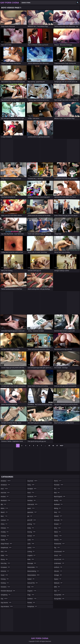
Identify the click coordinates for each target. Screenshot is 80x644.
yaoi (57, 591)
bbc (4, 504)
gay (4, 599)
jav (30, 516)
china (4, 524)
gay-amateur (7, 606)
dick (4, 551)
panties (31, 602)
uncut (58, 555)
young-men (59, 599)
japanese (32, 512)
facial (5, 575)
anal (4, 489)
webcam (58, 583)
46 (53, 446)
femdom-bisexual (8, 591)
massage (32, 563)
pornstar (59, 485)
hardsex (32, 500)
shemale (58, 520)
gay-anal (32, 481)
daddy (5, 540)
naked (31, 579)
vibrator (58, 571)
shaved (58, 516)
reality (58, 500)
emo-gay (6, 563)
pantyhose (32, 606)
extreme (5, 571)
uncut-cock (59, 559)
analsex (5, 496)
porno (58, 481)
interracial (33, 504)
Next (62, 446)
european (5, 567)
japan (31, 508)
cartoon (5, 520)
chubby (5, 532)
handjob (32, 489)
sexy (57, 512)
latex (31, 540)
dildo (4, 555)
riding (58, 508)
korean (31, 536)
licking (31, 551)
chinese (5, 528)
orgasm (32, 591)
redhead (59, 504)
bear (4, 516)
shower (58, 524)
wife (57, 587)
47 (57, 446)
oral (31, 587)
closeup (5, 536)
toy (57, 548)
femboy (5, 583)
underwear (59, 563)
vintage (58, 575)
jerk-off (32, 520)
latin (31, 544)
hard (31, 493)
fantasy (5, 579)
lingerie (32, 555)
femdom (6, 587)
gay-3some (6, 602)
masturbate (33, 567)
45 (49, 446)
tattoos (58, 540)
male (31, 559)
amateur (6, 481)
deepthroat (6, 548)
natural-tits (33, 583)
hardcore (32, 496)
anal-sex (5, 493)
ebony (4, 559)
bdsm (5, 508)
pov (57, 489)
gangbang (6, 595)
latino (31, 548)
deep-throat (7, 544)
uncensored (60, 551)
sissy (58, 528)
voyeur (58, 579)
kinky (31, 528)
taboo (58, 532)
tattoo (58, 536)
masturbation (34, 575)
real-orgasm (60, 496)
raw (57, 493)
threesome (60, 544)
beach (4, 512)
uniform (58, 567)
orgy (31, 595)
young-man (59, 595)
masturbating (33, 571)
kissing (32, 532)
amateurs (6, 485)
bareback (6, 500)
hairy (31, 485)
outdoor (32, 599)
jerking (32, 524)
